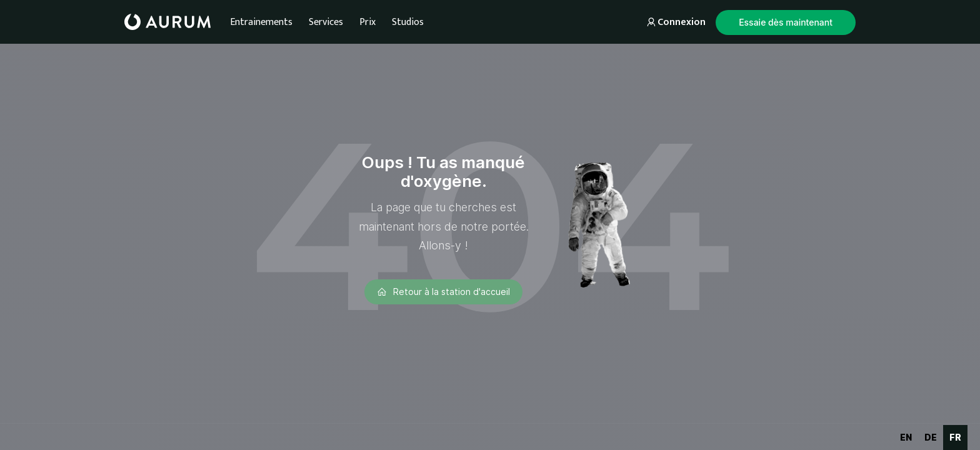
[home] (167, 22)
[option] (906, 437)
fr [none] (955, 437)
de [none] (931, 437)
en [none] (906, 437)
